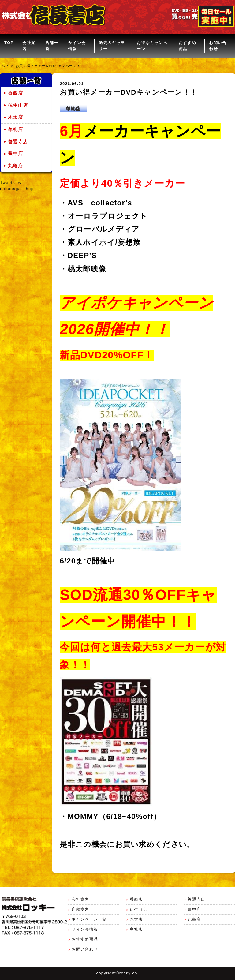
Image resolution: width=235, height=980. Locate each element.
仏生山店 (18, 105)
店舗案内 (80, 909)
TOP (9, 43)
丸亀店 (15, 166)
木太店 (15, 117)
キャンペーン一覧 (89, 919)
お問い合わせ (218, 46)
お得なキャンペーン (152, 46)
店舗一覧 (52, 46)
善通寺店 (18, 142)
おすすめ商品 (187, 46)
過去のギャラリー (112, 46)
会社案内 (29, 46)
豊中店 (15, 154)
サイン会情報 (77, 46)
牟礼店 (15, 129)
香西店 (15, 93)
